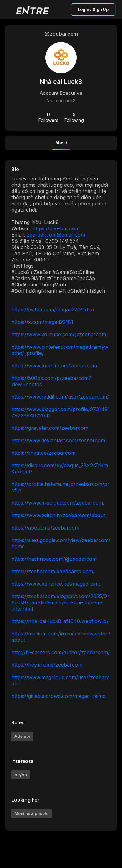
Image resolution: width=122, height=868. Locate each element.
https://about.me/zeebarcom (45, 528)
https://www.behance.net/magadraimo (56, 584)
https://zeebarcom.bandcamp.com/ (53, 571)
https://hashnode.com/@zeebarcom (54, 559)
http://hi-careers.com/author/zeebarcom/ (61, 652)
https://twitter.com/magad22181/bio (53, 309)
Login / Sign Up (93, 9)
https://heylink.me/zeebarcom (47, 665)
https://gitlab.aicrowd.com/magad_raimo (58, 696)
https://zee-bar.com (56, 228)
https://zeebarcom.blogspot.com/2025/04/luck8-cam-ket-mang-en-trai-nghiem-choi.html (61, 602)
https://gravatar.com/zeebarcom (50, 428)
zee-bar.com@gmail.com (56, 235)
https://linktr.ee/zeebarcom (43, 453)
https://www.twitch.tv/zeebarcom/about (58, 515)
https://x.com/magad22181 (42, 322)
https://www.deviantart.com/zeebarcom (58, 440)
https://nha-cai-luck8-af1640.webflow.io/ (60, 621)
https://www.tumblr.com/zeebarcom (54, 366)
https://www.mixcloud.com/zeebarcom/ (58, 503)
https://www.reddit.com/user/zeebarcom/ (60, 397)
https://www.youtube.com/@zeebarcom (59, 334)
